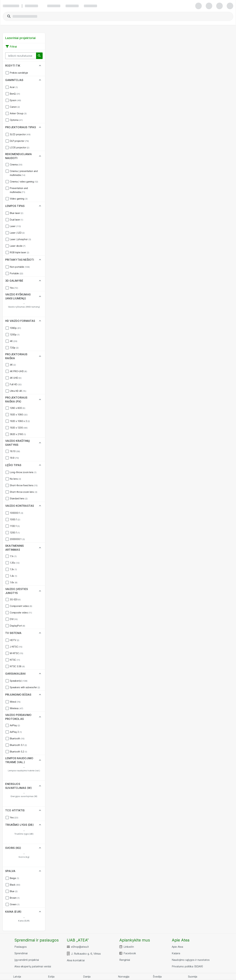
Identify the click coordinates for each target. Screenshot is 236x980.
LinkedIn (129, 947)
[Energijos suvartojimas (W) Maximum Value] (34, 793)
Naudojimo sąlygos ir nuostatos (191, 960)
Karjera (176, 953)
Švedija (157, 977)
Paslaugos (21, 947)
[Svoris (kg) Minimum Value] (13, 854)
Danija (87, 977)
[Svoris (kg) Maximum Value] (34, 854)
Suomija (193, 977)
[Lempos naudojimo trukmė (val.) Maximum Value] (34, 767)
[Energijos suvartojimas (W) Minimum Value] (13, 793)
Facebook (130, 953)
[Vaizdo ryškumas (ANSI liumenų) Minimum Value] (13, 304)
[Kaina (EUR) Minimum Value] (13, 918)
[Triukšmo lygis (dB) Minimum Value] (13, 831)
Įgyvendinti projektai (27, 960)
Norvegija (124, 977)
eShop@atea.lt (80, 947)
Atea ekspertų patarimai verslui (33, 966)
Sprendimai (21, 953)
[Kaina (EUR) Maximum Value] (34, 918)
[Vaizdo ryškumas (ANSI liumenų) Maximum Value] (34, 304)
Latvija (17, 977)
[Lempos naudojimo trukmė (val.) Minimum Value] (13, 767)
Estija (51, 977)
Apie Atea (177, 947)
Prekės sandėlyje (19, 73)
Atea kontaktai (76, 960)
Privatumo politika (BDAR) (187, 966)
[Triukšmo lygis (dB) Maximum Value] (34, 831)
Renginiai (125, 960)
